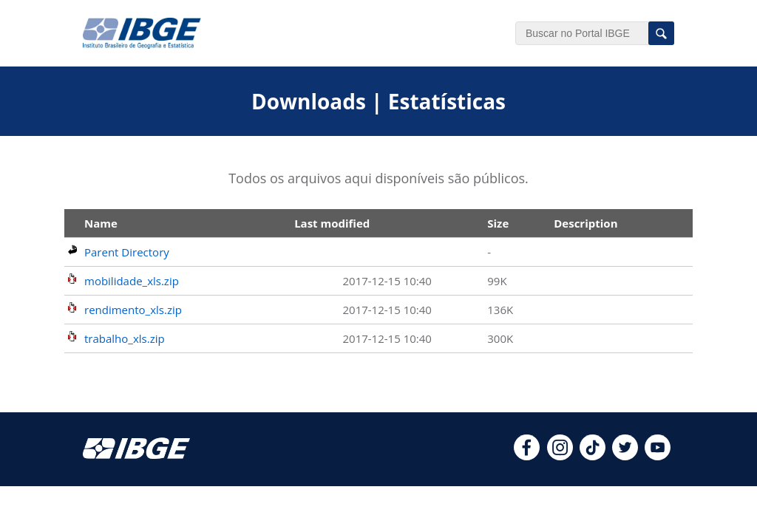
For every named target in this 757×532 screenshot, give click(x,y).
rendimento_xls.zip (133, 310)
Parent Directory (127, 252)
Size (498, 223)
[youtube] (658, 456)
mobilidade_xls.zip (132, 281)
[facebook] (527, 456)
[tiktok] (593, 456)
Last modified (332, 223)
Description (585, 223)
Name (101, 223)
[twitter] (625, 456)
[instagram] (560, 456)
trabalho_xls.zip (125, 338)
